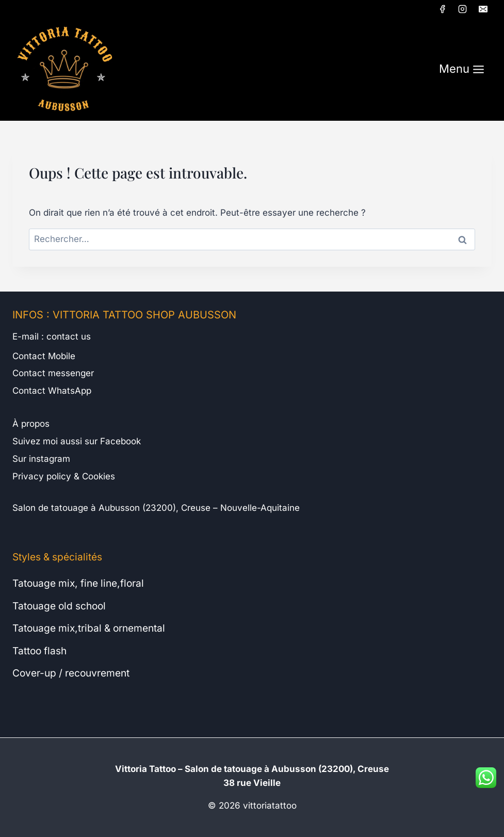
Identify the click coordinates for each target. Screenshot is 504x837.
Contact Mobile (44, 356)
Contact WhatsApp (52, 391)
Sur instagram (41, 459)
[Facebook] (443, 9)
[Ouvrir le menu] (462, 69)
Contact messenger (53, 373)
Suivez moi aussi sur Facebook (77, 441)
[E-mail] (483, 9)
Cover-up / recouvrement (71, 673)
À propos (31, 424)
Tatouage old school (59, 606)
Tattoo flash (39, 651)
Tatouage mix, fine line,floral (78, 583)
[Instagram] (463, 9)
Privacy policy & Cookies (64, 476)
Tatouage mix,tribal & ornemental (89, 628)
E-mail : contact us (52, 336)
